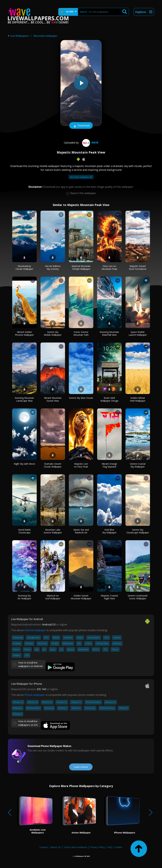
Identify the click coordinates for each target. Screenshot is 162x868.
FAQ (110, 847)
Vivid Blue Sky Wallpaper (109, 531)
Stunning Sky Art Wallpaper (24, 597)
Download (81, 126)
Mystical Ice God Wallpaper (53, 597)
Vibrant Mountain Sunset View (53, 399)
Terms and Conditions (75, 847)
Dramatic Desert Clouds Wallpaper (53, 465)
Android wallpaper (35, 630)
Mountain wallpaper (46, 36)
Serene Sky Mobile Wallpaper (53, 333)
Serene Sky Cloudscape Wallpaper (138, 531)
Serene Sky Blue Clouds (81, 398)
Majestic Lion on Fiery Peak (81, 465)
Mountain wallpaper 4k (81, 177)
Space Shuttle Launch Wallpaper (138, 333)
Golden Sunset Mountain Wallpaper (81, 597)
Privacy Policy (97, 847)
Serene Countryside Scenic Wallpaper (138, 597)
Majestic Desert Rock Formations (138, 267)
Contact (44, 847)
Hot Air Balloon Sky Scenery (53, 267)
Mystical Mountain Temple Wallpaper (81, 267)
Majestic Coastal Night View (109, 597)
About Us (56, 847)
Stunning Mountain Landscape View (24, 399)
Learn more (81, 767)
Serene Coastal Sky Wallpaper (138, 465)
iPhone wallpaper (35, 695)
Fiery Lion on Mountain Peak (109, 267)
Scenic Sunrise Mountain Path (81, 333)
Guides (119, 847)
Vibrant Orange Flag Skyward (109, 465)
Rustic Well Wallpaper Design (109, 399)
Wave (90, 143)
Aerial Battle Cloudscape (24, 531)
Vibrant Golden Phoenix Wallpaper (24, 333)
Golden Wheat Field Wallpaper (138, 399)
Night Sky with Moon (24, 464)
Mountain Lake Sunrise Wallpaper (53, 531)
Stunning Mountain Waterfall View (109, 333)
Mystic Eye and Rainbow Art (81, 531)
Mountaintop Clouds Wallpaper (24, 267)
